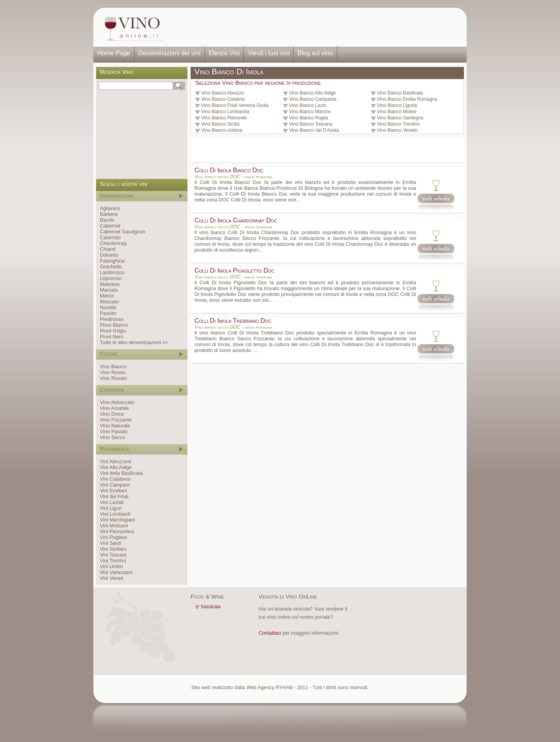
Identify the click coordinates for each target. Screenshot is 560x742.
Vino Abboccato (117, 402)
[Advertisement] (317, 27)
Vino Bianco (113, 367)
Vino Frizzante (116, 420)
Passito (108, 313)
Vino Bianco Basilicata (400, 93)
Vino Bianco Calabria (223, 99)
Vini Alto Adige (116, 467)
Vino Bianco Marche (310, 112)
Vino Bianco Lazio (308, 105)
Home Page (114, 53)
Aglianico (110, 208)
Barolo (107, 220)
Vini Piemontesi (117, 531)
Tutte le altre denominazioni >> (134, 342)
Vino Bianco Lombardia (225, 112)
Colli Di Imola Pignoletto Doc (234, 270)
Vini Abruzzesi (115, 461)
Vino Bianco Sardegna (400, 118)
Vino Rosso (113, 372)
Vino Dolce (112, 414)
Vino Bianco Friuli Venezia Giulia (235, 105)
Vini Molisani (114, 526)
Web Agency (260, 687)
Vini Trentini (113, 561)
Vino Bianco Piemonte (224, 118)
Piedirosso (112, 319)
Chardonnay (114, 243)
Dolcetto (109, 255)
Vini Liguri (111, 508)
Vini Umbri (111, 566)
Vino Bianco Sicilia (220, 124)
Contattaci (270, 633)
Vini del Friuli (114, 496)
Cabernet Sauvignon (123, 232)
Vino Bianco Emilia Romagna (407, 99)
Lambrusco (112, 272)
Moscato (109, 302)
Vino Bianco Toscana (311, 124)
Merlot (107, 296)
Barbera (109, 214)
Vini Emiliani (113, 491)
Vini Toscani (113, 555)
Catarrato (110, 237)
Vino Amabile (114, 408)
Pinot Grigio (113, 331)
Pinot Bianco (114, 325)
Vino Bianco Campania (313, 99)
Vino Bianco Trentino (398, 124)
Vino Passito (114, 431)
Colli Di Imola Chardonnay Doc (236, 220)
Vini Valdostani (116, 572)
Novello (108, 307)
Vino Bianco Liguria (397, 105)
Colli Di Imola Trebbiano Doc (233, 321)
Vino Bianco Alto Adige (312, 93)
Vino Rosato (113, 378)
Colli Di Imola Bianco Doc (229, 170)
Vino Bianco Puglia (309, 118)
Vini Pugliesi (113, 537)
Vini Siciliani (113, 549)
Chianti (108, 249)
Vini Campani (115, 485)
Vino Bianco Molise (397, 112)
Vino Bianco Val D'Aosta (314, 130)
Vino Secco (113, 437)
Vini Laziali (112, 502)
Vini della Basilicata (121, 473)
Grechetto (111, 267)
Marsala (109, 290)
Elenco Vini (224, 53)
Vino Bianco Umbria (222, 130)
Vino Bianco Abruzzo (223, 93)
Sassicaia (211, 607)
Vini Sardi (111, 543)
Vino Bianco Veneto (397, 130)
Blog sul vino (315, 53)
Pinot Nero (112, 337)
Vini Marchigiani (117, 520)
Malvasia (110, 284)
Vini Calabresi (115, 479)
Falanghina (112, 261)
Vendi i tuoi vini (269, 53)
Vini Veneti (112, 578)
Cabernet (110, 226)
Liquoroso (111, 278)
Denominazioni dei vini (170, 53)
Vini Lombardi (115, 514)
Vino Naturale (115, 426)
